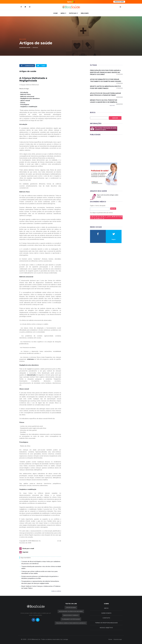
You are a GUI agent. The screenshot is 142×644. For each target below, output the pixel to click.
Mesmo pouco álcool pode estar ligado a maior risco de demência (106, 101)
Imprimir (25, 552)
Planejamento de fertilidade (71, 619)
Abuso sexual (25, 100)
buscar (113, 209)
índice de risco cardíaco (71, 615)
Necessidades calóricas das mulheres (71, 611)
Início (106, 608)
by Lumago (64, 639)
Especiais (73, 13)
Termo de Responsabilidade (106, 623)
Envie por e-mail (28, 548)
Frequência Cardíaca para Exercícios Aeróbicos (71, 623)
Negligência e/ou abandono (30, 98)
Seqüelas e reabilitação (29, 107)
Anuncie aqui (118, 639)
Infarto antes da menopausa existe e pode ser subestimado (106, 87)
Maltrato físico (26, 94)
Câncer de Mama (71, 607)
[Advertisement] (104, 149)
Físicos (23, 102)
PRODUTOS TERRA (119, 2)
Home (55, 13)
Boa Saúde (23, 39)
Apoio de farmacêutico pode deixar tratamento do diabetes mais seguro (106, 80)
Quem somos (106, 613)
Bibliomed (85, 13)
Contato (106, 618)
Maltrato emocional (27, 96)
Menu (63, 13)
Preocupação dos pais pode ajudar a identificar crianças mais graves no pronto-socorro (106, 72)
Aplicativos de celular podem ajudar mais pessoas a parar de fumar (106, 94)
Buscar (115, 118)
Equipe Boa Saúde (25, 48)
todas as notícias (56, 591)
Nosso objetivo (106, 628)
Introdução (24, 92)
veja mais (112, 105)
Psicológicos (25, 104)
